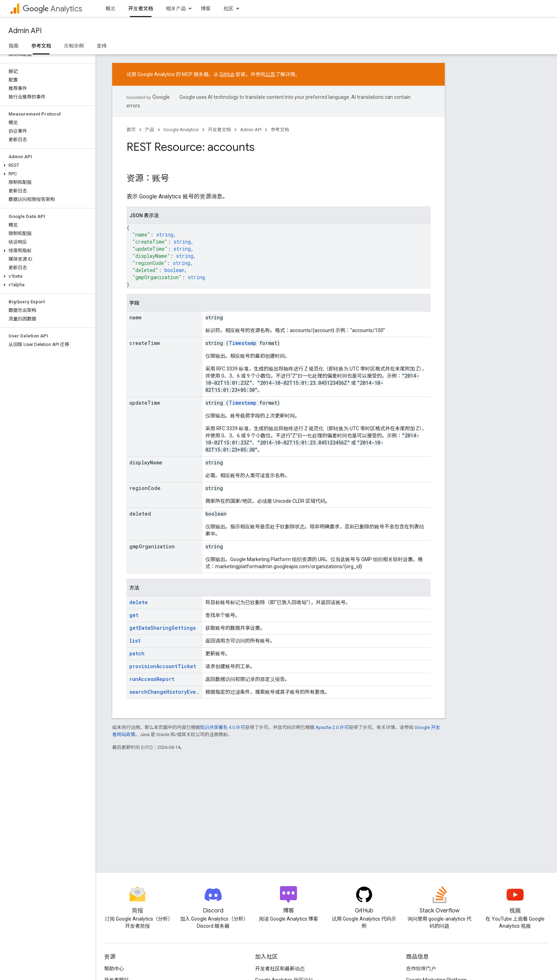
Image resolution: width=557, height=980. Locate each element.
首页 (131, 130)
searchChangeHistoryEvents (167, 692)
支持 (102, 46)
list (135, 641)
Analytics (52, 9)
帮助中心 (114, 969)
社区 (228, 9)
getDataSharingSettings (163, 628)
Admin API (25, 31)
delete (139, 602)
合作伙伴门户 (421, 969)
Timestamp (243, 343)
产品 (150, 130)
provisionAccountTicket (163, 666)
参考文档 (280, 130)
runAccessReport (152, 679)
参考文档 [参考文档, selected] (41, 46)
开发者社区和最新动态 (280, 969)
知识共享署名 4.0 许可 (223, 727)
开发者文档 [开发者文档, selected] (141, 9)
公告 (270, 74)
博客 (206, 9)
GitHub (227, 74)
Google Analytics (181, 130)
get (134, 615)
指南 (13, 46)
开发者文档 (219, 130)
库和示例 (74, 46)
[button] (46, 165)
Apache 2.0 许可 (332, 727)
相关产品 (176, 9)
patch (137, 653)
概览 (110, 9)
